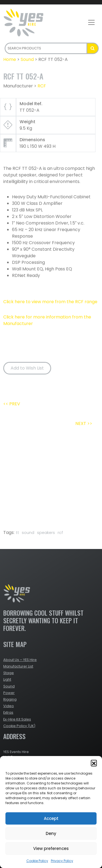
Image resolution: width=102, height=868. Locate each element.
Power (9, 693)
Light (7, 679)
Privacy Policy (62, 861)
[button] (94, 763)
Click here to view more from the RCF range (50, 302)
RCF (42, 86)
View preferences (51, 848)
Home (10, 59)
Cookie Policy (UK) (19, 726)
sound (28, 533)
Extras (8, 712)
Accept (51, 818)
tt (17, 533)
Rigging (10, 699)
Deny (51, 833)
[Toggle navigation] (91, 22)
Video (9, 706)
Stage (9, 673)
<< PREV (12, 404)
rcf (60, 533)
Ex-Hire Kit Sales (17, 719)
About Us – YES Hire (20, 660)
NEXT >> (84, 423)
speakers (46, 533)
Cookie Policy (37, 861)
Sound (27, 59)
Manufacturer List (18, 666)
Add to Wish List (27, 368)
